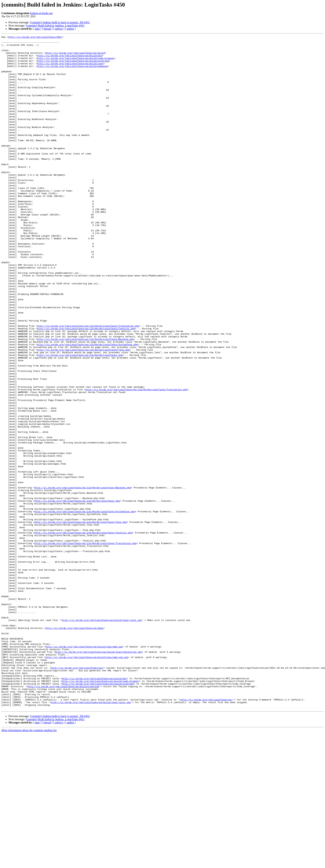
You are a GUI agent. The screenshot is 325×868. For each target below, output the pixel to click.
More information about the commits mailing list (29, 865)
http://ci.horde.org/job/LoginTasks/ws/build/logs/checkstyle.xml (98, 775)
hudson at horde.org (41, 13)
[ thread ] (47, 29)
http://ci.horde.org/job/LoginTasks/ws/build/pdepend (72, 72)
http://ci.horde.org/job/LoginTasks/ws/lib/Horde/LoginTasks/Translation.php (88, 384)
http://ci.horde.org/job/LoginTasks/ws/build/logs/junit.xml (102, 737)
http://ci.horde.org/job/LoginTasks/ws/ (77, 794)
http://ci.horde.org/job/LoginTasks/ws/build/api (70, 60)
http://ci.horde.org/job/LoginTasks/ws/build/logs (70, 69)
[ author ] (70, 29)
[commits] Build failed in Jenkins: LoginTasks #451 (55, 26)
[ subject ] (59, 29)
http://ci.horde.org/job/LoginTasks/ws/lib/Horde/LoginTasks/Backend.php (85, 400)
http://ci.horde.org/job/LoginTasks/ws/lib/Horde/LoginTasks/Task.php (83, 413)
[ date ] (37, 29)
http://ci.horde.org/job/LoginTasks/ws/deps (74, 747)
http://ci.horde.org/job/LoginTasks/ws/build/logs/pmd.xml (84, 769)
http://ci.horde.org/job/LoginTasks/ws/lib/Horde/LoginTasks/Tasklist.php (86, 387)
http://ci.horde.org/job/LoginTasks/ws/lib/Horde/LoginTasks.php (80, 419)
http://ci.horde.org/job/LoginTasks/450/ (35, 37)
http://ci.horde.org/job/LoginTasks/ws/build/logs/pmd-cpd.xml (87, 782)
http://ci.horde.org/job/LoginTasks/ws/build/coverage (73, 66)
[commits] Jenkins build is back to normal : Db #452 (60, 22)
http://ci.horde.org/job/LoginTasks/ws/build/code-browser (76, 63)
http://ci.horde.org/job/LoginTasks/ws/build (75, 57)
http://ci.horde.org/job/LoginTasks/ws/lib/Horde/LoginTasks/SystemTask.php (87, 406)
